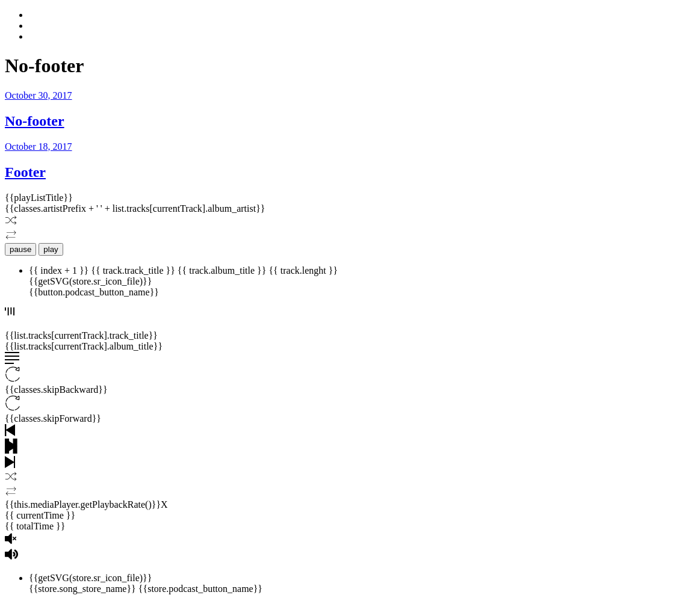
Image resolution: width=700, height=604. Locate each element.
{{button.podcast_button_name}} (94, 292)
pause (20, 249)
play (51, 249)
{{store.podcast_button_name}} (200, 589)
